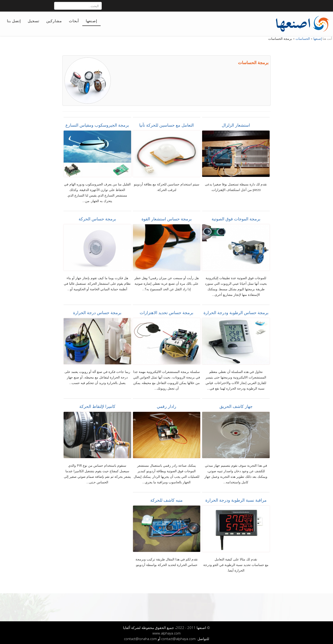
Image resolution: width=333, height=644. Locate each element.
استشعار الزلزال (236, 124)
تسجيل (34, 21)
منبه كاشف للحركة (166, 499)
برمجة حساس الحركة (97, 218)
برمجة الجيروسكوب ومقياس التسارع (97, 124)
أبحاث (74, 21)
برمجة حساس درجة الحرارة (97, 312)
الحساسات (303, 38)
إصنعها (91, 21)
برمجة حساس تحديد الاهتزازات (166, 312)
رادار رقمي (166, 405)
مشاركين (54, 21)
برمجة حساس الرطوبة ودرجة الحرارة (236, 312)
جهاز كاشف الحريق (236, 405)
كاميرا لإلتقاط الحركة (97, 405)
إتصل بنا (14, 21)
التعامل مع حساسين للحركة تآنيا (166, 124)
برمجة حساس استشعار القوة (167, 218)
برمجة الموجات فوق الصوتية (236, 218)
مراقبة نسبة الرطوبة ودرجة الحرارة (236, 499)
